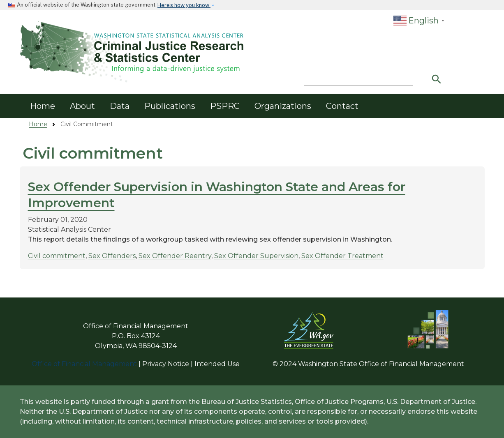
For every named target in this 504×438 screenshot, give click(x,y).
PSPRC (225, 106)
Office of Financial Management (84, 364)
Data (120, 106)
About (82, 106)
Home (43, 106)
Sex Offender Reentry (175, 256)
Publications (170, 106)
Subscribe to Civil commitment (26, 282)
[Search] (358, 77)
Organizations (283, 106)
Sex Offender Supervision (256, 256)
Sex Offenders (112, 256)
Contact (342, 106)
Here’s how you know (184, 5)
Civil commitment (57, 256)
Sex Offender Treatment (342, 256)
